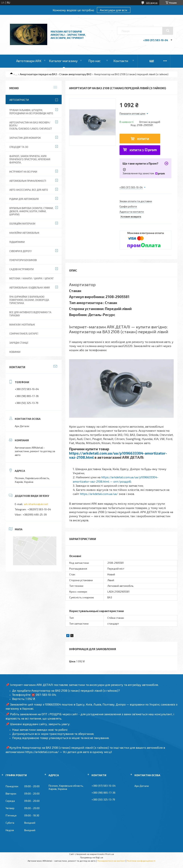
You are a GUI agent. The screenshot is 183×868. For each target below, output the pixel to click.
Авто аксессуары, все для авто (29, 190)
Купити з (143, 150)
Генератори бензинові (23, 260)
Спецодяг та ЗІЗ (19, 147)
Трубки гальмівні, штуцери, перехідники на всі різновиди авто (31, 112)
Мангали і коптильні (22, 325)
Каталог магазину (63, 61)
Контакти (121, 61)
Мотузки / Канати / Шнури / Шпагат (31, 278)
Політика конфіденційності (141, 861)
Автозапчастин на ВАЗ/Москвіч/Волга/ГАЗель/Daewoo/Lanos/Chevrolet (31, 126)
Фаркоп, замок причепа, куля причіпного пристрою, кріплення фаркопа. (30, 159)
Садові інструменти (21, 269)
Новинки (15, 352)
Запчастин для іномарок (25, 138)
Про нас (94, 61)
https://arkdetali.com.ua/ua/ (99, 494)
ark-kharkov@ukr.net (36, 504)
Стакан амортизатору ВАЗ (75, 74)
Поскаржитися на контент (111, 861)
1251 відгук (152, 3)
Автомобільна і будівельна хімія (30, 288)
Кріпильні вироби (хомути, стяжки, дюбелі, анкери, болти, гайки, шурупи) (31, 211)
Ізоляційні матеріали (22, 224)
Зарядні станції (19, 343)
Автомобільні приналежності (28, 181)
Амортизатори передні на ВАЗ (38, 74)
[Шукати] (168, 31)
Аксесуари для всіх (114, 10)
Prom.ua (110, 854)
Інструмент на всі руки (23, 172)
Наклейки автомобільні (24, 233)
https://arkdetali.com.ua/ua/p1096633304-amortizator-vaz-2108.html (118, 455)
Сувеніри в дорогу (20, 251)
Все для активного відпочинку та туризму (30, 314)
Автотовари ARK (29, 61)
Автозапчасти (19, 100)
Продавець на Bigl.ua (92, 857)
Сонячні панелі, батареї (24, 334)
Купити (143, 139)
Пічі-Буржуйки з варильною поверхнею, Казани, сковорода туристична (29, 300)
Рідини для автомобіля (24, 199)
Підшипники (17, 242)
